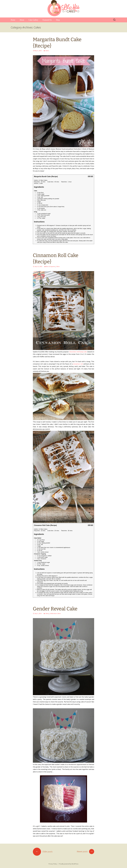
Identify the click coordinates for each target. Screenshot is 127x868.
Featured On (47, 20)
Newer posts (85, 851)
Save (89, 176)
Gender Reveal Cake (55, 609)
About (22, 20)
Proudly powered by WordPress (69, 864)
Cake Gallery (33, 20)
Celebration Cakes (55, 613)
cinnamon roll (78, 364)
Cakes (47, 51)
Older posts (43, 852)
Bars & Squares (51, 266)
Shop (58, 20)
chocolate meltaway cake (78, 352)
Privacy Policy (53, 864)
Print (92, 176)
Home (13, 20)
